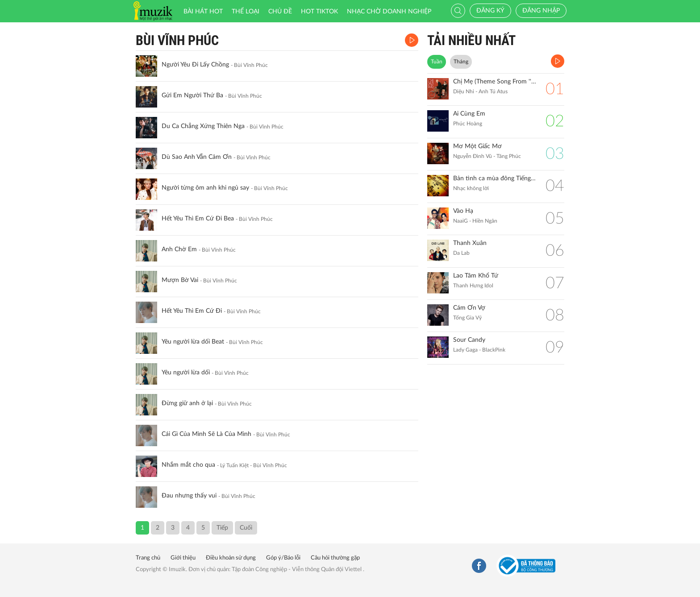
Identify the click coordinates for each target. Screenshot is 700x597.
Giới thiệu (183, 558)
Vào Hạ (463, 211)
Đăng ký (490, 11)
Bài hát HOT (203, 12)
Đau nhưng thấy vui (189, 496)
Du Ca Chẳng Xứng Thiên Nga (203, 126)
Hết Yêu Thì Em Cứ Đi (192, 311)
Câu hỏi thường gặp (335, 558)
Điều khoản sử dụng (231, 558)
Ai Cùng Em (469, 114)
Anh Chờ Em (179, 249)
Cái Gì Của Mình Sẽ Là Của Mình (206, 434)
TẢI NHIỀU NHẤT (471, 40)
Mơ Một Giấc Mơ (477, 146)
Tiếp (222, 528)
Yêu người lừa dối (186, 373)
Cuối (246, 528)
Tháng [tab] (461, 62)
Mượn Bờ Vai (180, 280)
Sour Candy (469, 340)
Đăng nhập (541, 11)
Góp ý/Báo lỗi (283, 558)
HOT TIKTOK (319, 12)
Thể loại (246, 12)
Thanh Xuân (470, 243)
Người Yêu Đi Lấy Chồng (195, 65)
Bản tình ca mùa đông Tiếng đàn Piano (495, 178)
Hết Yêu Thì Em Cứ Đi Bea (198, 219)
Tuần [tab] (437, 62)
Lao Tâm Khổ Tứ (476, 276)
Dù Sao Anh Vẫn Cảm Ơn (197, 157)
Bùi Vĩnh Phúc (177, 40)
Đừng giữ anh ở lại (187, 403)
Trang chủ (148, 558)
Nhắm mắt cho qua (188, 465)
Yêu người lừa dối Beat (193, 342)
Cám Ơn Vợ (469, 308)
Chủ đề (280, 12)
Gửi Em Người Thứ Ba (192, 95)
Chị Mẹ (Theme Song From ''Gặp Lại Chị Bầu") (495, 82)
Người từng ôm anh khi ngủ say (205, 188)
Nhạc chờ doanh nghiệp (389, 12)
